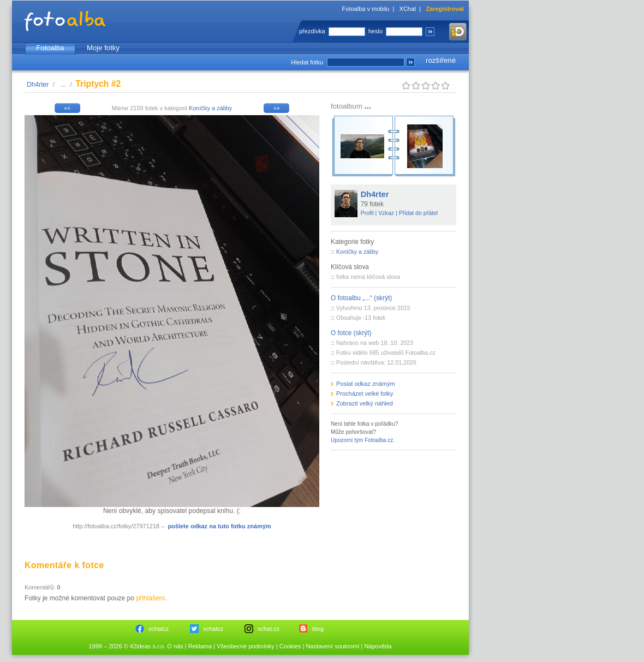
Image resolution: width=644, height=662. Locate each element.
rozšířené (441, 60)
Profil (367, 213)
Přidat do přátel (419, 213)
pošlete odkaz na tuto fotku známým (219, 526)
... (63, 85)
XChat (408, 9)
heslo (375, 31)
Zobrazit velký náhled (365, 403)
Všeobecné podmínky (246, 646)
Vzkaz (386, 213)
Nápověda (378, 646)
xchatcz (159, 629)
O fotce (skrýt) (351, 333)
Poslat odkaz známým (366, 384)
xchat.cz (269, 629)
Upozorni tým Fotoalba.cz (362, 440)
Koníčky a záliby (210, 108)
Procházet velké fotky (365, 393)
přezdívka (312, 31)
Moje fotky (103, 48)
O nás (175, 646)
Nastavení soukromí (333, 646)
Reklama (200, 646)
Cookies (290, 646)
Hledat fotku (307, 62)
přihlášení (150, 598)
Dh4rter (38, 85)
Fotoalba (50, 48)
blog (318, 629)
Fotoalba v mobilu (366, 9)
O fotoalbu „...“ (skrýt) (361, 298)
